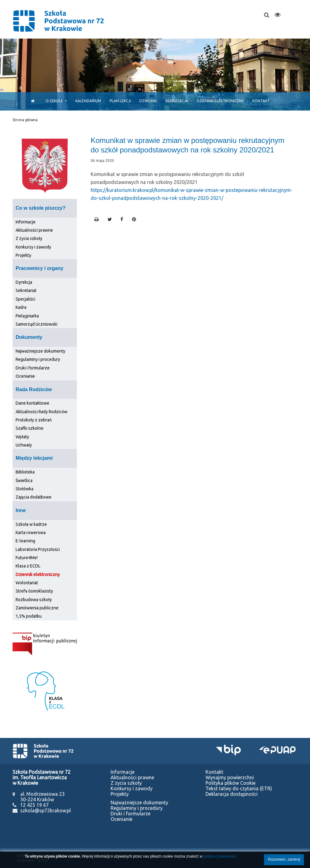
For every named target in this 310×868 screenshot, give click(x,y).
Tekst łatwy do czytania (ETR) (239, 788)
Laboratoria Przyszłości (38, 549)
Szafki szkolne (30, 428)
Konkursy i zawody (33, 247)
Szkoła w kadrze (31, 524)
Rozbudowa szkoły (34, 600)
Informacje (26, 222)
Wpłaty (22, 437)
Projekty (23, 255)
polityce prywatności (220, 856)
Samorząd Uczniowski (36, 324)
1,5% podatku (29, 616)
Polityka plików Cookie (231, 783)
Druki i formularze (33, 368)
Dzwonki (148, 101)
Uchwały (24, 445)
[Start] (31, 101)
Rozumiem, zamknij (284, 859)
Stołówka (25, 489)
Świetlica (24, 481)
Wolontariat (27, 583)
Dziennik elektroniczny (220, 101)
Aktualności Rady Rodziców (42, 412)
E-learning (25, 541)
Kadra (21, 307)
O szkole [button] (55, 101)
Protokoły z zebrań (34, 420)
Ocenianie (25, 376)
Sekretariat (26, 290)
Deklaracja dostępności (232, 794)
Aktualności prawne (34, 230)
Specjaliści (25, 299)
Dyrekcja (24, 282)
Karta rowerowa (31, 533)
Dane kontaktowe (32, 403)
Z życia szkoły (29, 238)
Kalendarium (88, 101)
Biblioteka (25, 472)
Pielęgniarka (27, 316)
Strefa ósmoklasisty (34, 591)
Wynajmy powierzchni (230, 777)
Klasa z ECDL (28, 566)
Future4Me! (27, 558)
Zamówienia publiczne (37, 608)
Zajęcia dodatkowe (34, 497)
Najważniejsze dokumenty (40, 351)
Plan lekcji (120, 101)
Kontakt (261, 101)
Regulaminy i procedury (38, 359)
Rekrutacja (177, 101)
